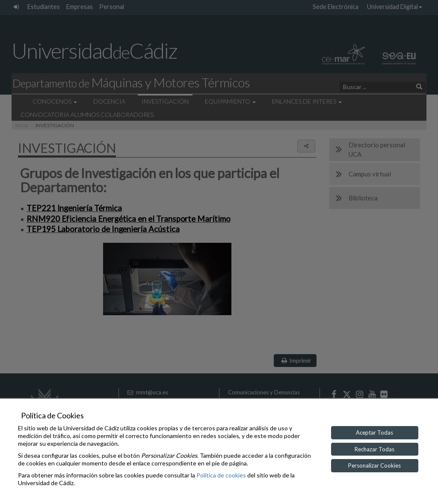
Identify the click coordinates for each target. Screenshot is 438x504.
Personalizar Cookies (374, 465)
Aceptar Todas (374, 432)
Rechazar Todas (374, 449)
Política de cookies (221, 475)
